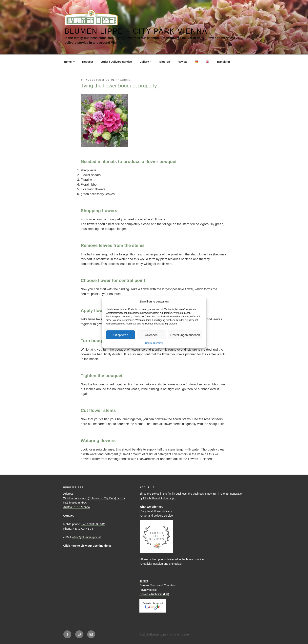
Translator (223, 62)
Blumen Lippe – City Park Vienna (136, 31)
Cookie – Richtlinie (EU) (154, 594)
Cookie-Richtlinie (154, 343)
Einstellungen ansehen (185, 335)
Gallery (146, 62)
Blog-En (165, 62)
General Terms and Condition (157, 585)
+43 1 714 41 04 (83, 529)
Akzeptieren (120, 335)
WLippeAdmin (121, 80)
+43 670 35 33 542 (93, 524)
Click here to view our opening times (88, 546)
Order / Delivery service (116, 62)
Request (88, 62)
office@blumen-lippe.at (86, 537)
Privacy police (148, 590)
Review (182, 62)
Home (70, 62)
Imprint (144, 581)
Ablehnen (151, 335)
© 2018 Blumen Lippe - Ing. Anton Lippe (164, 635)
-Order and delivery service (156, 516)
